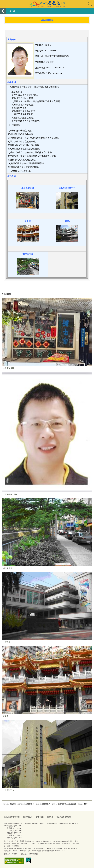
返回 (3, 11)
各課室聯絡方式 (52, 823)
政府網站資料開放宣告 (12, 817)
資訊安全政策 (28, 817)
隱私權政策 (40, 817)
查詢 (90, 4)
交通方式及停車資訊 (64, 817)
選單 (4, 4)
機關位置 (50, 817)
